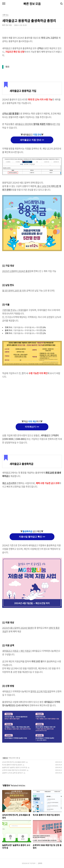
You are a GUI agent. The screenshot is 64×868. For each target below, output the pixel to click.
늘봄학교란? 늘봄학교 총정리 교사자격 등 (15, 767)
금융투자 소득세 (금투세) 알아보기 (13, 773)
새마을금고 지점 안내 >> (32, 140)
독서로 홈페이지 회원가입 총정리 (12, 765)
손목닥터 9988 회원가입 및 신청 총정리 (14, 770)
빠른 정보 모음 (32, 4)
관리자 (40, 863)
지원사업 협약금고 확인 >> (32, 537)
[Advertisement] (32, 399)
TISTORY (33, 863)
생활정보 (5, 758)
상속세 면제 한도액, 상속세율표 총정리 (14, 762)
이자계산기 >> (32, 427)
